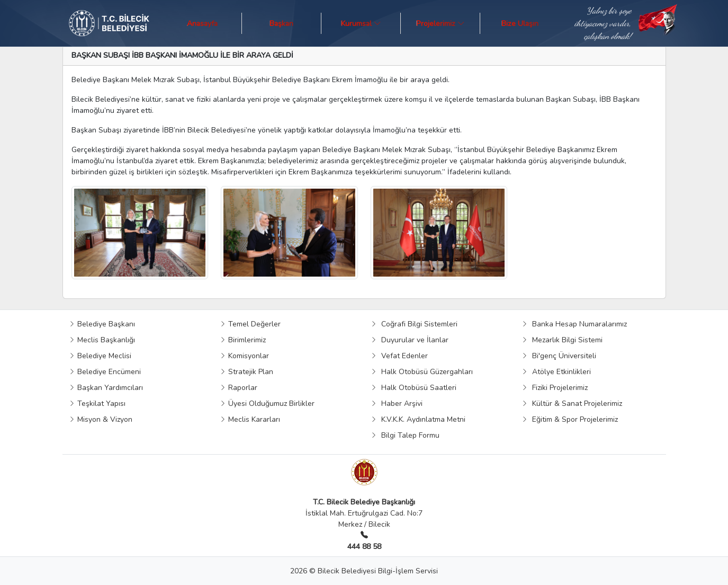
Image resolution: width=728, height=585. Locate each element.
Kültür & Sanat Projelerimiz (572, 404)
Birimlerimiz (243, 340)
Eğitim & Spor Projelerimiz (570, 419)
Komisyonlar (244, 356)
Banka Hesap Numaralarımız (574, 324)
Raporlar (239, 388)
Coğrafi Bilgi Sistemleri (414, 324)
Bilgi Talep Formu (405, 435)
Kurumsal (361, 23)
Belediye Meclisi (100, 356)
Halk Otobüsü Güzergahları (422, 372)
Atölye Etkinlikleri (556, 372)
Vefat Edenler (399, 356)
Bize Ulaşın (520, 23)
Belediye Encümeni (105, 372)
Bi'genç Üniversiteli (559, 356)
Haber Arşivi (397, 404)
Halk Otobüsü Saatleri (414, 388)
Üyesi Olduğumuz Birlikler (267, 404)
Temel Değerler (250, 324)
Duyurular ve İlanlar (410, 340)
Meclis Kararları (250, 419)
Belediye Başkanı (102, 324)
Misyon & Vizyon (101, 419)
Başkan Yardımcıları (106, 388)
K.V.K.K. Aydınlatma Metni (418, 419)
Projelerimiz (441, 23)
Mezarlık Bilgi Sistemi (562, 340)
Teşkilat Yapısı (97, 404)
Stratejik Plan (246, 372)
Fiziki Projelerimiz (555, 388)
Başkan (281, 23)
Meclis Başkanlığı (102, 340)
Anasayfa (202, 23)
